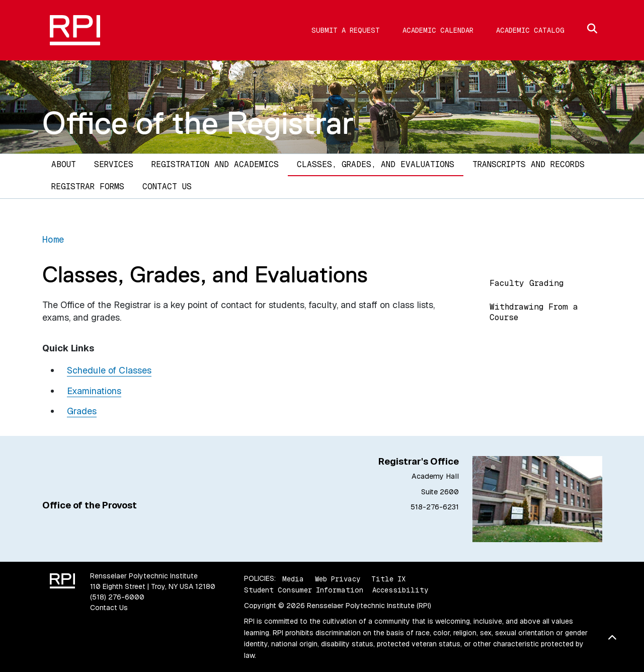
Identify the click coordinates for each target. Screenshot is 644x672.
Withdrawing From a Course (534, 312)
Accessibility (400, 590)
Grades (82, 411)
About (64, 164)
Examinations (94, 391)
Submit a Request (346, 30)
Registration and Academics (215, 164)
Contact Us (167, 186)
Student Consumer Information (304, 590)
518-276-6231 (435, 507)
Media (293, 578)
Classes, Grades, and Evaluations (376, 164)
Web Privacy (338, 578)
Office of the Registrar (198, 123)
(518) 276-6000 (117, 597)
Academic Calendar (438, 30)
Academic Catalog (530, 30)
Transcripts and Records (529, 164)
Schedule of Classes (109, 370)
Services (114, 164)
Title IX (388, 578)
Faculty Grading (527, 283)
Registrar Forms (88, 186)
